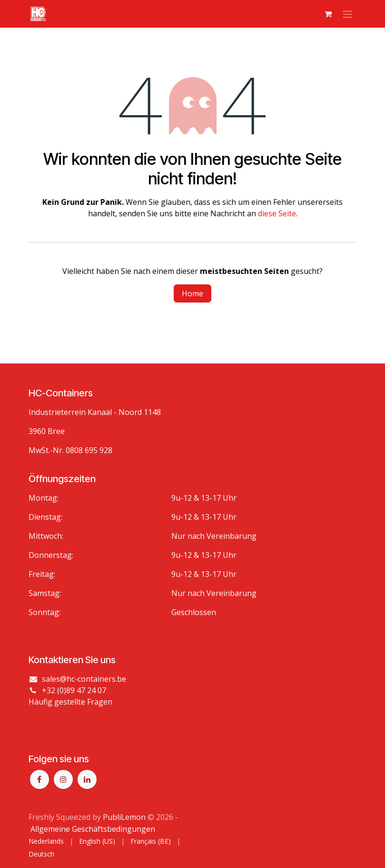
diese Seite (277, 213)
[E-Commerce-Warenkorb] (328, 14)
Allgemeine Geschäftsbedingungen (93, 829)
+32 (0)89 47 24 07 (74, 690)
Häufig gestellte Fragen (70, 702)
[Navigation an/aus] (347, 14)
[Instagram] (63, 779)
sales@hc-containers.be (84, 679)
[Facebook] (39, 779)
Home (192, 293)
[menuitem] (46, 841)
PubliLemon (124, 817)
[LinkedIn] (87, 779)
